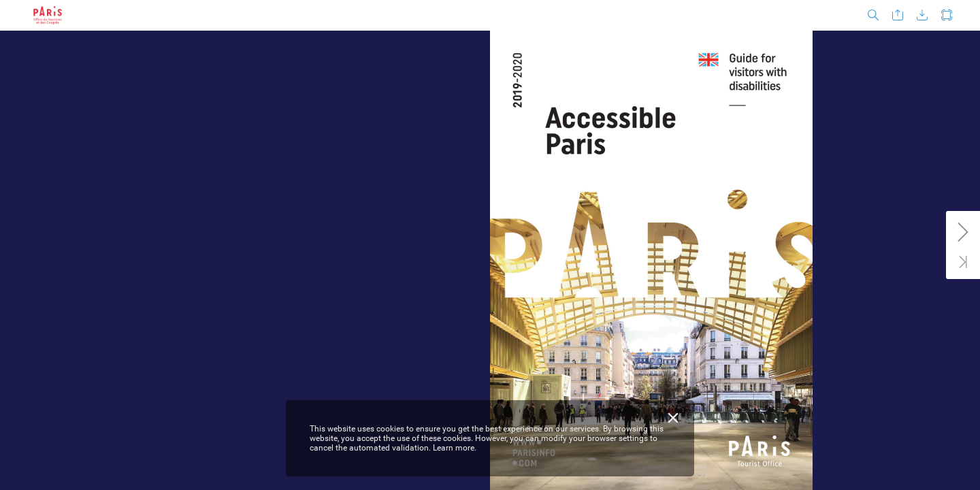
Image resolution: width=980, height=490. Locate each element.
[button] (873, 15)
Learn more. (455, 448)
